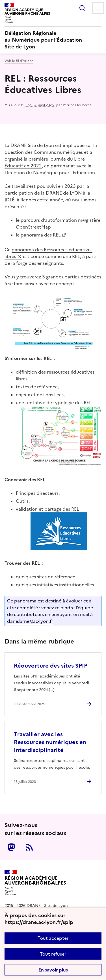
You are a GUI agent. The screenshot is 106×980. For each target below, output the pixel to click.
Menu (98, 8)
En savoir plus (53, 970)
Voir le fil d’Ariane (19, 61)
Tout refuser (53, 954)
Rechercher (82, 8)
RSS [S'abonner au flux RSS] (29, 847)
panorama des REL (41, 235)
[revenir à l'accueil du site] (53, 40)
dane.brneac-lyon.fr (30, 621)
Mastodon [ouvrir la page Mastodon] (11, 847)
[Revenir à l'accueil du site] (35, 883)
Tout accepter (53, 938)
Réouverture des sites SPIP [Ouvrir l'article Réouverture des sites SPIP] (51, 666)
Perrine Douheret (77, 105)
